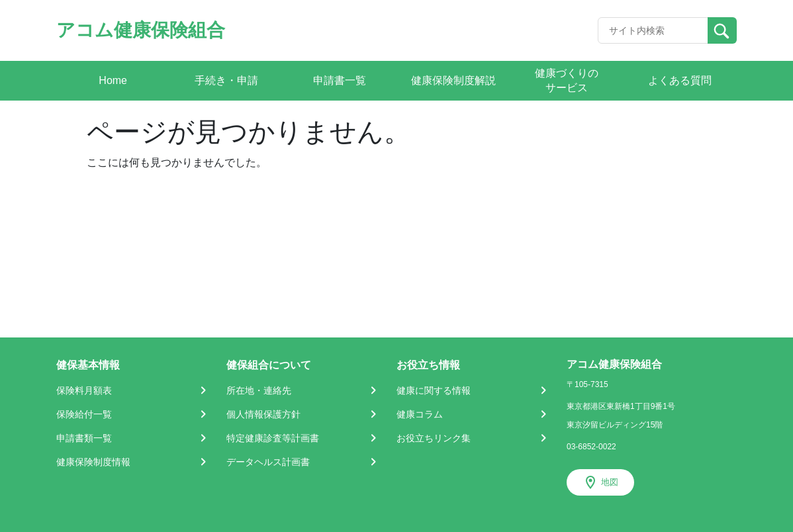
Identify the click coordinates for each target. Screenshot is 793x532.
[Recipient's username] (653, 30)
